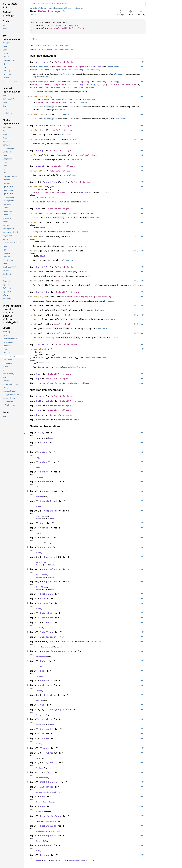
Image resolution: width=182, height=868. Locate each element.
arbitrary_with (42, 96)
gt (35, 324)
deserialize (40, 187)
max (36, 222)
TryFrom (49, 753)
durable (44, 8)
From (43, 599)
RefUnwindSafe (45, 401)
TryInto (49, 763)
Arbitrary (42, 62)
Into (47, 622)
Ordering (88, 213)
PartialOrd (43, 292)
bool (85, 272)
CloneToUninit (49, 501)
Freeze (40, 396)
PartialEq (42, 267)
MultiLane (41, 778)
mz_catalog (35, 8)
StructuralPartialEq (49, 383)
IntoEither (47, 632)
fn (101, 84)
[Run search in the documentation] (88, 4)
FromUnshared (47, 647)
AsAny (44, 442)
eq (35, 272)
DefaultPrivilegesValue (71, 28)
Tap (42, 734)
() (88, 155)
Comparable (51, 511)
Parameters (42, 67)
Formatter (62, 155)
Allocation (47, 787)
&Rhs (57, 281)
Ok (71, 358)
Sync (39, 410)
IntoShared (67, 642)
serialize (39, 349)
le (35, 315)
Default (41, 166)
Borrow (44, 472)
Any (42, 433)
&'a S (66, 709)
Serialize (42, 344)
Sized (42, 228)
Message (45, 855)
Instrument (47, 618)
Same (43, 705)
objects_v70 (62, 8)
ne (35, 281)
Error (95, 155)
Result (82, 155)
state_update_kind (76, 8)
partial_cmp (40, 297)
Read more (60, 109)
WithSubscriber (50, 782)
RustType (40, 700)
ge (35, 333)
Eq (38, 379)
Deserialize (50, 182)
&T (72, 651)
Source (33, 15)
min (36, 237)
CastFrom (40, 497)
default (38, 171)
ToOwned (45, 738)
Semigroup (55, 709)
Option (51, 25)
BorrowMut (46, 481)
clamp (37, 251)
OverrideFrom (52, 651)
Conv (43, 523)
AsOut (44, 462)
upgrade (52, 8)
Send (39, 406)
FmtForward (47, 594)
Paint (44, 661)
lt (35, 306)
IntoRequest (48, 637)
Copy (39, 374)
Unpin (40, 415)
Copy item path (64, 11)
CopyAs (44, 528)
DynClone (46, 547)
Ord (38, 209)
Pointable (46, 681)
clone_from (40, 139)
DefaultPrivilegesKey (68, 25)
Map (51, 82)
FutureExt (46, 613)
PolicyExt (46, 685)
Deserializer (85, 192)
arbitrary (39, 114)
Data (43, 797)
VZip (47, 772)
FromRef (45, 603)
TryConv (45, 748)
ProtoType (50, 695)
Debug (40, 150)
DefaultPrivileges (66, 62)
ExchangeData (48, 826)
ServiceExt (47, 729)
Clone (40, 126)
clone (37, 130)
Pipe (43, 671)
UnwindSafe (43, 420)
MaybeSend (46, 845)
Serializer (60, 358)
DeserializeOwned (51, 816)
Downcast (46, 537)
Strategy (41, 82)
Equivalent (51, 557)
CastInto (50, 491)
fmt (36, 155)
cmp (36, 213)
